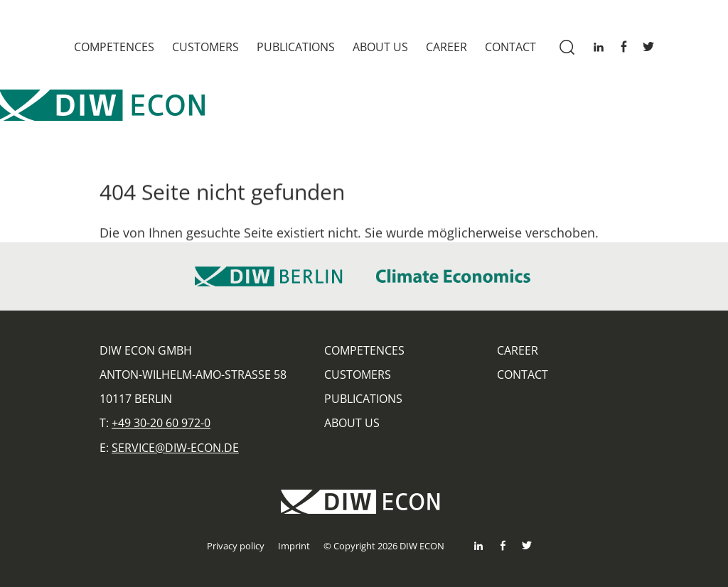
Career (446, 47)
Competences (114, 47)
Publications (296, 47)
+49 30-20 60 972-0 (161, 423)
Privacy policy (236, 546)
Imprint (294, 546)
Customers (205, 47)
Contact (510, 47)
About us (380, 47)
